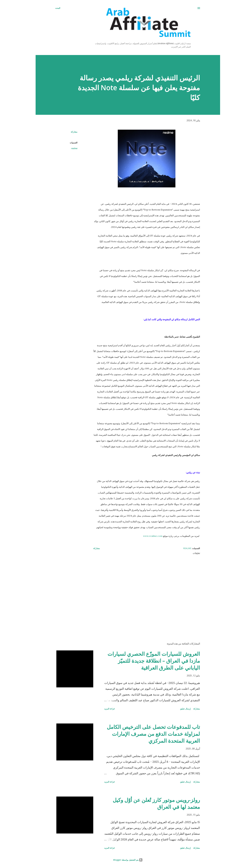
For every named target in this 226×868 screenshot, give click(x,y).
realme (59, 148)
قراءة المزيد (95, 709)
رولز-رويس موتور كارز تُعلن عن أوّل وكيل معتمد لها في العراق (141, 803)
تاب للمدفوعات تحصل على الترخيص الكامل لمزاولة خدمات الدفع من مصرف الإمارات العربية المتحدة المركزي (139, 734)
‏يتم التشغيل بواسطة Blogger (113, 860)
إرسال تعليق (170, 709)
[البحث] (43, 8)
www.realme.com (138, 536)
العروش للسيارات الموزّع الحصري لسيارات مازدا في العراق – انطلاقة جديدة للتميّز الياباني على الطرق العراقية (139, 661)
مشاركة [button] (59, 132)
